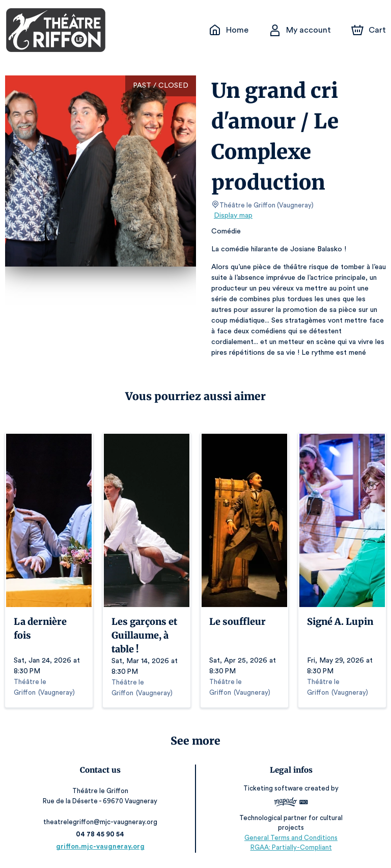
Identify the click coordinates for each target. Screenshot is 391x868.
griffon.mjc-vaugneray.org (100, 846)
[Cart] (370, 30)
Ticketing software (274, 792)
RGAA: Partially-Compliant (291, 847)
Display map (233, 216)
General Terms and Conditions (291, 838)
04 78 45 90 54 (100, 834)
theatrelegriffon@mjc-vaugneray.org (100, 822)
